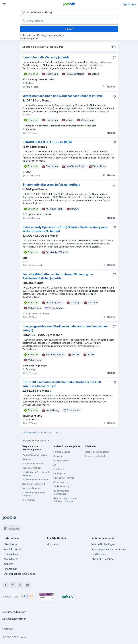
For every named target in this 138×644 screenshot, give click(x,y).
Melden (109, 87)
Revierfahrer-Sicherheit (34, 484)
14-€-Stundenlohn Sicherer (36, 480)
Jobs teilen (53, 544)
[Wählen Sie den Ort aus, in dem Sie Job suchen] (69, 21)
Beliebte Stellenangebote (97, 452)
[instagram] (13, 585)
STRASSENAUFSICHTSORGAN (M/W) (47, 142)
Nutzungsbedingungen (14, 612)
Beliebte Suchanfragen (37, 441)
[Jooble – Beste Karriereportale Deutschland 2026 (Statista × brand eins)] (48, 597)
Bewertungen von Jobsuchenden (108, 549)
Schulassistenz (61, 482)
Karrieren (8, 564)
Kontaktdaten (11, 559)
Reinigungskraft (61, 460)
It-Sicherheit (29, 500)
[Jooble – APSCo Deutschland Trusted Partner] (27, 597)
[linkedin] (28, 585)
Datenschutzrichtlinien (14, 619)
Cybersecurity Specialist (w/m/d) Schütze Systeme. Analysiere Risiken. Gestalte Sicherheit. (65, 229)
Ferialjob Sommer (62, 452)
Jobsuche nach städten (96, 456)
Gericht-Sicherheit (32, 468)
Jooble (22, 637)
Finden (69, 29)
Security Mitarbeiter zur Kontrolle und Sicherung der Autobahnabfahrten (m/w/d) (58, 276)
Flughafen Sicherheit (33, 464)
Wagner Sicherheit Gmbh (35, 455)
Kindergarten (60, 473)
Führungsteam (11, 554)
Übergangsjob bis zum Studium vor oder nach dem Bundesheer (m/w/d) (65, 328)
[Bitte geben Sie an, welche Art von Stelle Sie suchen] (69, 12)
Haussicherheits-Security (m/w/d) (46, 57)
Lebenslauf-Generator (103, 559)
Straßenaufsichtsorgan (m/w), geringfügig (51, 185)
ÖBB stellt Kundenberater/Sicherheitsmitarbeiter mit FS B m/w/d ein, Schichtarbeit (62, 384)
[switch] (113, 47)
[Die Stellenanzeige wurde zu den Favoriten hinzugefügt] (114, 58)
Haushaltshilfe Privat (64, 478)
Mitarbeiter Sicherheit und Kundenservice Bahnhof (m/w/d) (63, 96)
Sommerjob (59, 456)
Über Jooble (10, 544)
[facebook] (6, 585)
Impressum (8, 629)
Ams (55, 465)
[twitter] (20, 585)
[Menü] (4, 4)
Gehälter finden (99, 554)
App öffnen (129, 4)
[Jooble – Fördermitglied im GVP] (69, 597)
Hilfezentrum (11, 569)
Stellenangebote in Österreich (20, 574)
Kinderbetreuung (61, 486)
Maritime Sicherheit (32, 488)
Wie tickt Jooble (13, 549)
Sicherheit (27, 459)
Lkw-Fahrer (59, 469)
